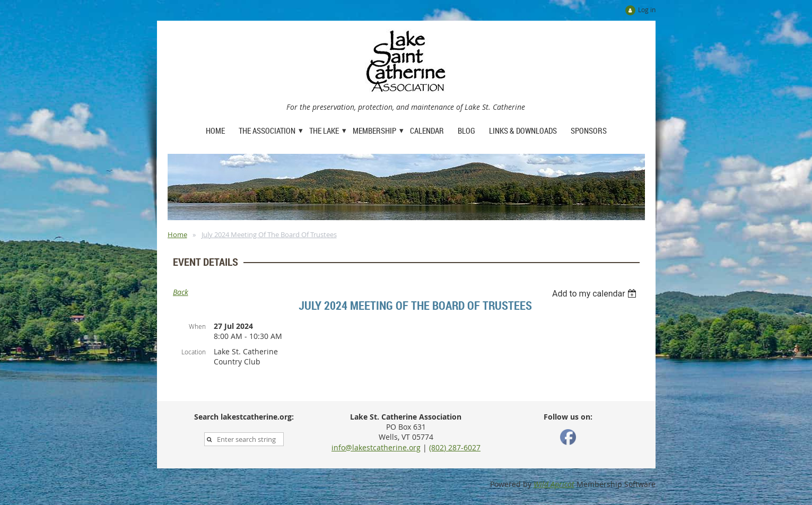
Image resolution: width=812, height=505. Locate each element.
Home (177, 234)
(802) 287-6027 (455, 447)
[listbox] (596, 294)
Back (181, 292)
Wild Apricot (554, 484)
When (197, 326)
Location (194, 352)
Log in (647, 10)
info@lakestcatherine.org (376, 447)
